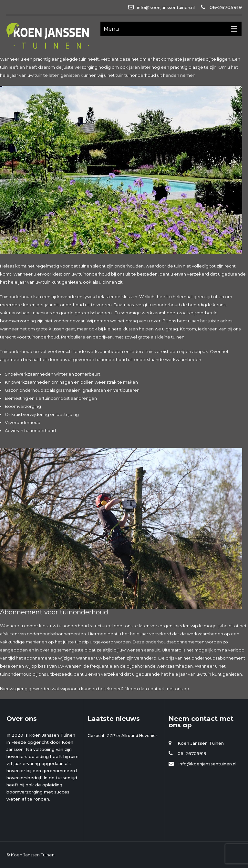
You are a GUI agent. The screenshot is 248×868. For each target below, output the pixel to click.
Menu (111, 29)
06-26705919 (225, 7)
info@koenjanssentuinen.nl (166, 7)
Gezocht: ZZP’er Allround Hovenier (122, 736)
